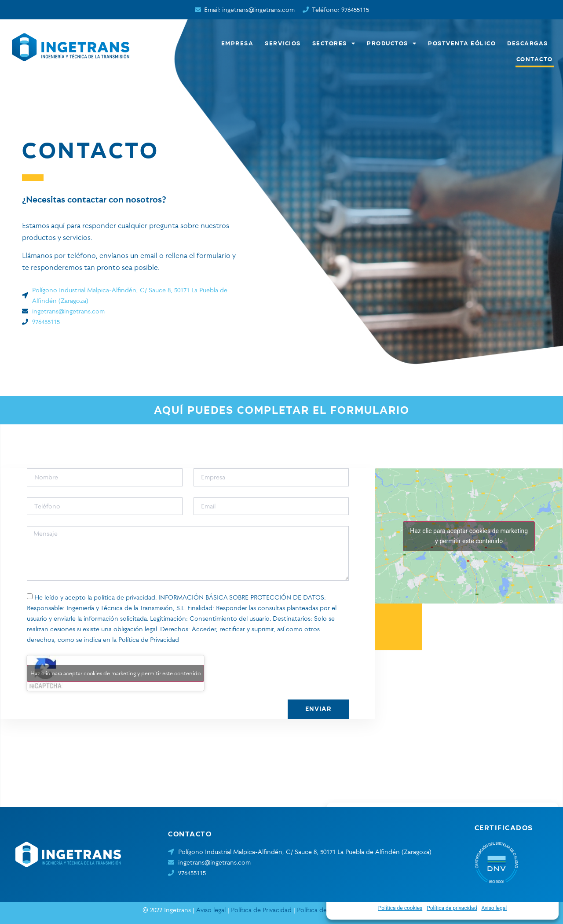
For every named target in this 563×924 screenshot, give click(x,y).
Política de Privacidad (149, 640)
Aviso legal (494, 908)
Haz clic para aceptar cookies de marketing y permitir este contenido (115, 673)
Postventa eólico (462, 43)
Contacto (535, 59)
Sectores (335, 43)
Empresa (238, 43)
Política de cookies (400, 908)
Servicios (283, 43)
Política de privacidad (452, 908)
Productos (392, 43)
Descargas (528, 43)
